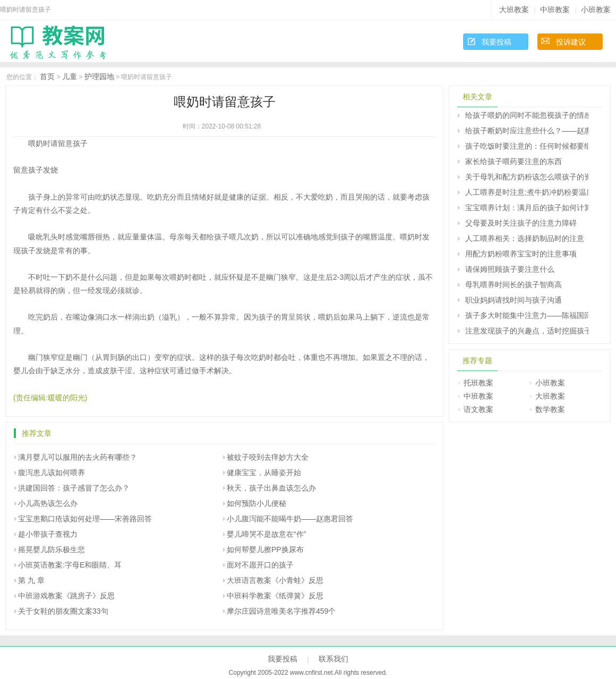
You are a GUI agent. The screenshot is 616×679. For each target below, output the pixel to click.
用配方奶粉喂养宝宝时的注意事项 (521, 254)
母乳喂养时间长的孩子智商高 (514, 285)
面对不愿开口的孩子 (260, 565)
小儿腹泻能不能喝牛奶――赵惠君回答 (290, 519)
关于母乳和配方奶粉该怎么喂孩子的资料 (527, 177)
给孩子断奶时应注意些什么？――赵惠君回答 (527, 131)
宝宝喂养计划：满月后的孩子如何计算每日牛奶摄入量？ (527, 208)
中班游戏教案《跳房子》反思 (66, 596)
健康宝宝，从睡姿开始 (264, 472)
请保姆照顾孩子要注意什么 (510, 269)
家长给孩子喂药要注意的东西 (514, 161)
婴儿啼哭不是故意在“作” (266, 534)
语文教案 (478, 409)
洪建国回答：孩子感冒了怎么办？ (74, 488)
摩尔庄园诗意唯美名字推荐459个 (281, 611)
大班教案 (514, 10)
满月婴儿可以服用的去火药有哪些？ (78, 457)
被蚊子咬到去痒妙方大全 (268, 457)
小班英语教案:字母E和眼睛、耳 (70, 565)
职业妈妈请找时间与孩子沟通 (514, 300)
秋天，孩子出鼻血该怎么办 (271, 488)
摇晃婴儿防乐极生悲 (52, 549)
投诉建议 (571, 42)
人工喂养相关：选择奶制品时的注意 (525, 238)
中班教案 (555, 10)
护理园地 (99, 76)
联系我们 (333, 659)
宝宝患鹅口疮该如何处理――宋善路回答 (85, 519)
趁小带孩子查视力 (48, 534)
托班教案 (478, 383)
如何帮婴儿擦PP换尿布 (265, 549)
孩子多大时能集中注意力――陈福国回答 (527, 315)
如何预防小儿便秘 (256, 503)
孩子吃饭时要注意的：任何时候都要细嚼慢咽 (527, 146)
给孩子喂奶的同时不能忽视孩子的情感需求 (527, 115)
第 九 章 (31, 580)
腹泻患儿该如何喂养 (52, 472)
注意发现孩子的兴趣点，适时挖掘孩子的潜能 (527, 331)
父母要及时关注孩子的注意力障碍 (521, 223)
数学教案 (550, 409)
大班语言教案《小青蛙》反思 (275, 580)
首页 (47, 76)
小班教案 (596, 10)
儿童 (70, 76)
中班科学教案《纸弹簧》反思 (275, 596)
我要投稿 (497, 42)
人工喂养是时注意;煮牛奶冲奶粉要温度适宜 (527, 192)
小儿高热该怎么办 (48, 503)
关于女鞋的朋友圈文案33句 (63, 611)
